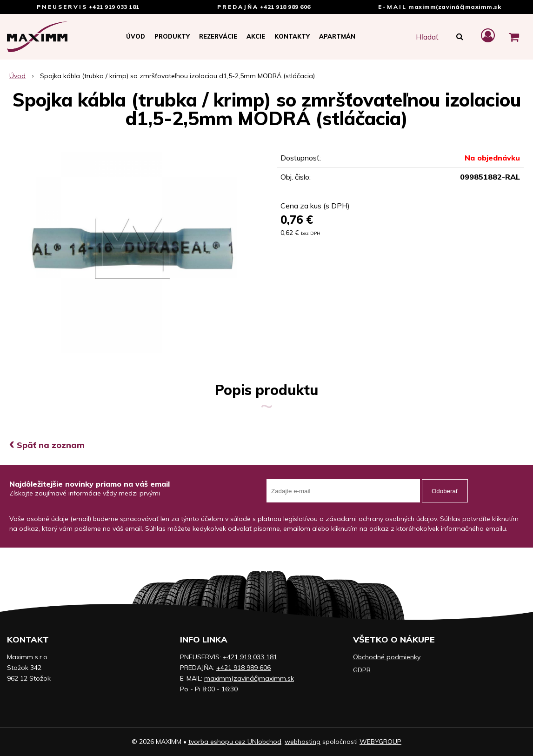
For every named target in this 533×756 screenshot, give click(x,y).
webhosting (303, 742)
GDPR (362, 670)
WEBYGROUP (380, 742)
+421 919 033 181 (114, 7)
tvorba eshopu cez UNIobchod (235, 742)
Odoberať (445, 491)
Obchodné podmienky (387, 657)
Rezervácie (218, 36)
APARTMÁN (337, 36)
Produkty (172, 36)
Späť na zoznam (47, 445)
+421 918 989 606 (285, 7)
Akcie (256, 36)
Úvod (136, 36)
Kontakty (292, 36)
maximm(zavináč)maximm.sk (455, 7)
